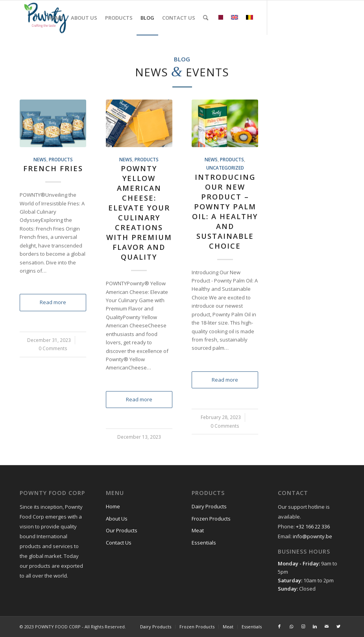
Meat (198, 530)
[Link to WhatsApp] (291, 17)
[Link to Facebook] (279, 17)
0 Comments (53, 348)
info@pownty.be (312, 536)
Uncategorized (225, 168)
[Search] (206, 18)
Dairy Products (209, 506)
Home (113, 506)
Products (61, 159)
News (40, 159)
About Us (117, 519)
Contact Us (119, 543)
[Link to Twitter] (338, 17)
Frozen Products (211, 519)
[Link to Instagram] (303, 17)
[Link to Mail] (327, 17)
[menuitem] (55, 18)
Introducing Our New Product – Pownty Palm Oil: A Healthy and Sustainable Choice (225, 211)
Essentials (204, 543)
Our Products (122, 530)
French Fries (53, 168)
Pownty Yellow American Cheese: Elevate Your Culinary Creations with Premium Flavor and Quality (139, 213)
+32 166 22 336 (313, 526)
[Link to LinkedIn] (315, 17)
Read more (53, 302)
